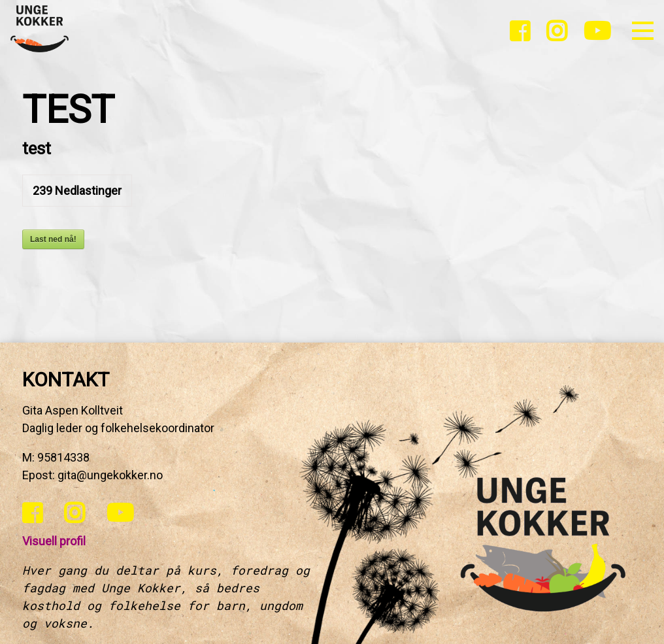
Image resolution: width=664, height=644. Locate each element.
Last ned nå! (53, 239)
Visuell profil (54, 541)
